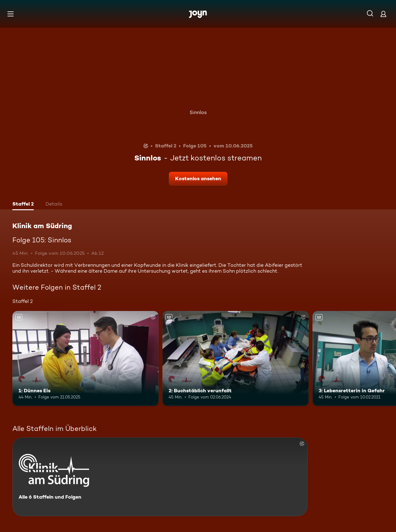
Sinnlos (198, 112)
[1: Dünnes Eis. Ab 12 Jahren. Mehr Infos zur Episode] (86, 358)
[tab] (23, 205)
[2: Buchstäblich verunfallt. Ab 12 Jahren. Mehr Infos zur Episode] (236, 358)
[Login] (383, 14)
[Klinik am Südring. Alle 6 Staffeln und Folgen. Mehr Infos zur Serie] (160, 477)
